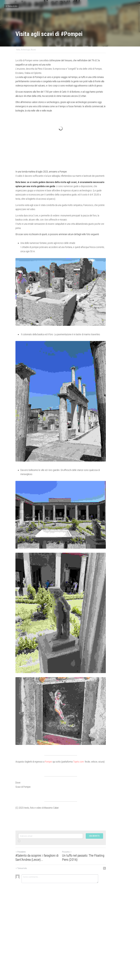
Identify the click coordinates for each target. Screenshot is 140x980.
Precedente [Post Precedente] (21, 933)
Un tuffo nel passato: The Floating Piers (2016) (96, 938)
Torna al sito (11, 6)
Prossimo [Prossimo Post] (76, 933)
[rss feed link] (123, 949)
